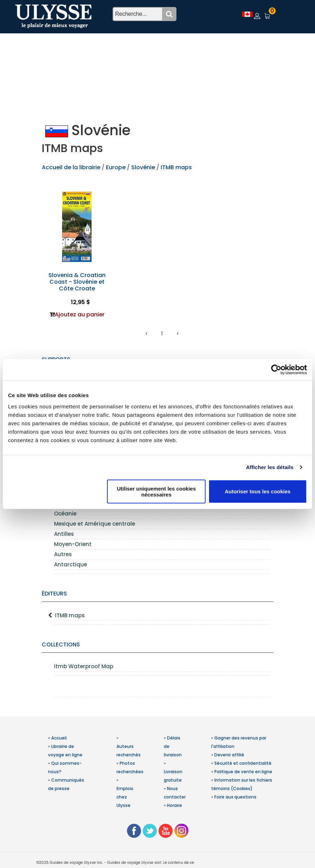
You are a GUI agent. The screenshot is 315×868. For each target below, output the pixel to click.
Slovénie (143, 167)
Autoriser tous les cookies (258, 491)
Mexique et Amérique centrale (95, 524)
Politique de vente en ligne (243, 772)
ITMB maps (70, 615)
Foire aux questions (235, 797)
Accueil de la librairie (71, 167)
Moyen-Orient (73, 544)
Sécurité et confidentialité (243, 763)
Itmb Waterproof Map (84, 666)
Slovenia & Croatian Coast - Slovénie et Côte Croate (77, 282)
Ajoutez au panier (80, 314)
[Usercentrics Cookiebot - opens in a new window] (276, 370)
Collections (61, 645)
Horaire (175, 805)
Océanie (65, 514)
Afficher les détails (270, 467)
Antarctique (71, 564)
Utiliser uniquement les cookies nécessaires (156, 491)
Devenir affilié (229, 755)
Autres (63, 554)
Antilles (64, 534)
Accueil (59, 738)
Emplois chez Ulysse (125, 797)
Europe (116, 167)
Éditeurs (54, 594)
